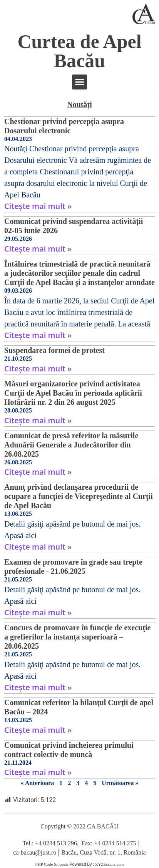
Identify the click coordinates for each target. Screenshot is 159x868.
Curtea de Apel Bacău (79, 51)
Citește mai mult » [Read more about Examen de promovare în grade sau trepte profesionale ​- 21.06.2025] (38, 612)
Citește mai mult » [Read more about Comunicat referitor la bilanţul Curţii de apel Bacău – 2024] (38, 730)
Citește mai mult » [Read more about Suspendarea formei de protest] (38, 369)
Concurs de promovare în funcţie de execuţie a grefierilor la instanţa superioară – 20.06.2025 (77, 637)
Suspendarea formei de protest (54, 350)
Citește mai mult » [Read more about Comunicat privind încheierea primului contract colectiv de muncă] (38, 772)
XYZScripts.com (110, 864)
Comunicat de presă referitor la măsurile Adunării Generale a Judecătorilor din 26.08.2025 (71, 445)
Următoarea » (120, 783)
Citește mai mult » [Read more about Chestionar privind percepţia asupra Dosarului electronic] (38, 206)
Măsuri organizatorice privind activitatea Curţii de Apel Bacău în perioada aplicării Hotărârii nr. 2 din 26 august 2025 (73, 393)
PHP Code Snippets (52, 864)
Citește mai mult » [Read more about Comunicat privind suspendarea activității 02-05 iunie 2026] (38, 249)
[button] (79, 82)
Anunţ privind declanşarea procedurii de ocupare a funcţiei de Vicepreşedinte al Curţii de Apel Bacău (79, 496)
